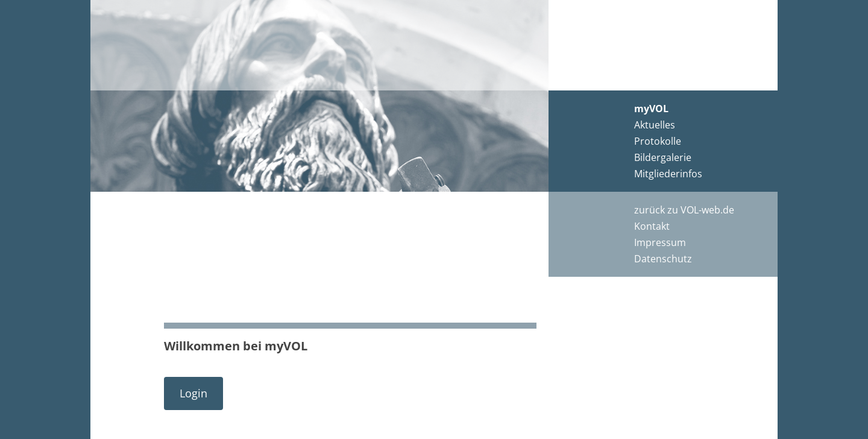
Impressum (660, 242)
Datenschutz (663, 259)
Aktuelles (655, 125)
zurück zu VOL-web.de (684, 210)
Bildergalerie (663, 157)
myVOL (651, 109)
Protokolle (658, 141)
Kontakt (652, 226)
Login (193, 393)
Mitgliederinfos (668, 174)
